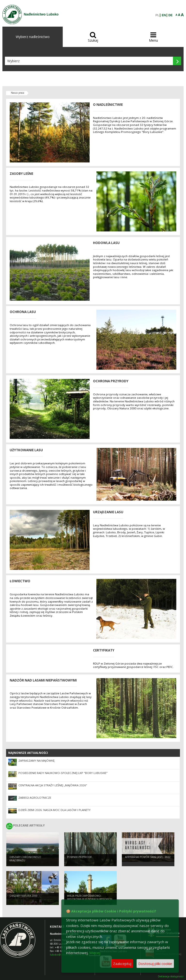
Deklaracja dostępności (171, 976)
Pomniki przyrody (79, 857)
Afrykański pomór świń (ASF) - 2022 (148, 857)
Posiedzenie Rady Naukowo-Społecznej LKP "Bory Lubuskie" (63, 773)
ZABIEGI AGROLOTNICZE (35, 798)
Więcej (95, 953)
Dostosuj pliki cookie (155, 964)
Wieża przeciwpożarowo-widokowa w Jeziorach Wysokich (90, 898)
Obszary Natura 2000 (23, 896)
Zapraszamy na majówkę (36, 761)
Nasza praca (18, 93)
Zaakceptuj (122, 964)
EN (164, 15)
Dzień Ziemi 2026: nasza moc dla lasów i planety (54, 810)
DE (170, 15)
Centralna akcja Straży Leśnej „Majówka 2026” (53, 785)
